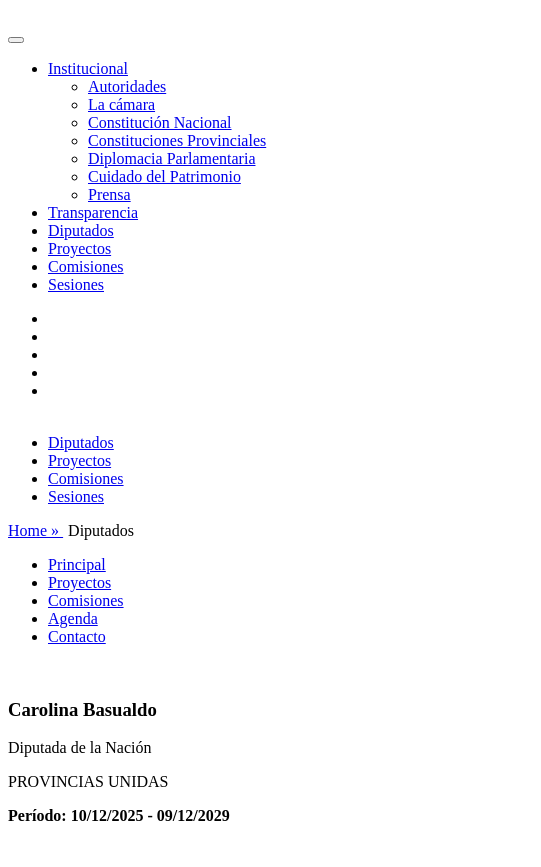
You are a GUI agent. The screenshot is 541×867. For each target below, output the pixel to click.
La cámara (121, 104)
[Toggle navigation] (16, 40)
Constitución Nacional (160, 122)
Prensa (109, 194)
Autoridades (127, 86)
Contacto (77, 636)
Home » (35, 530)
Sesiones (76, 284)
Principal (77, 564)
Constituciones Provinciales (177, 140)
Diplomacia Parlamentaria (171, 158)
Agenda (73, 618)
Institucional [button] (88, 68)
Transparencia (93, 212)
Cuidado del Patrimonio (164, 176)
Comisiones (86, 266)
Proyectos (79, 248)
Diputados (81, 230)
